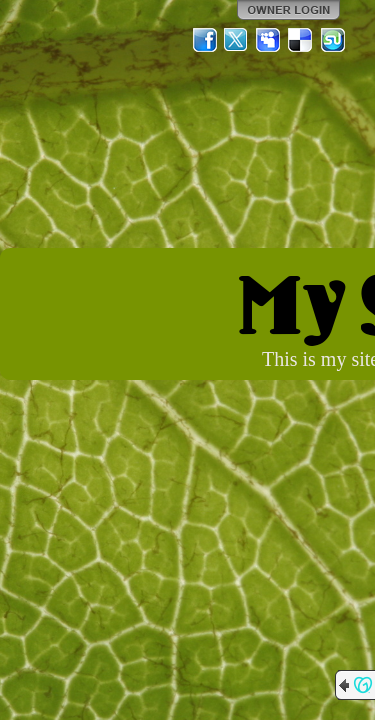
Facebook (205, 40)
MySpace (269, 40)
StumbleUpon (333, 40)
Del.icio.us (301, 40)
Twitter (237, 40)
